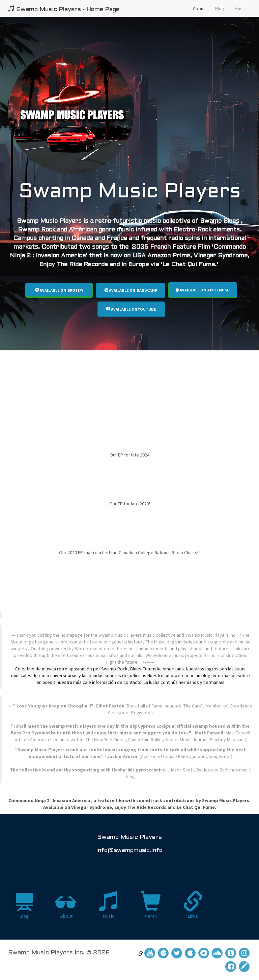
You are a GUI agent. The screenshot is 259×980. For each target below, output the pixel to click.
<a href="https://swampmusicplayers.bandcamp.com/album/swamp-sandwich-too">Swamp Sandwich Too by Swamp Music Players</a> (129, 387)
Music (240, 8)
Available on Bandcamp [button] (131, 290)
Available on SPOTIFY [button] (59, 290)
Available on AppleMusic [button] (203, 290)
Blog (220, 8)
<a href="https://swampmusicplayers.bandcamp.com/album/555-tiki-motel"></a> (129, 586)
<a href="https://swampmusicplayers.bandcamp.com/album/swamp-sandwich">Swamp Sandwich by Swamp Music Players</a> (129, 430)
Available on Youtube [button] (131, 309)
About (199, 8)
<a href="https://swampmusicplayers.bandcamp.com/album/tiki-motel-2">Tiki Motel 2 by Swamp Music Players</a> (129, 478)
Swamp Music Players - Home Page (64, 9)
